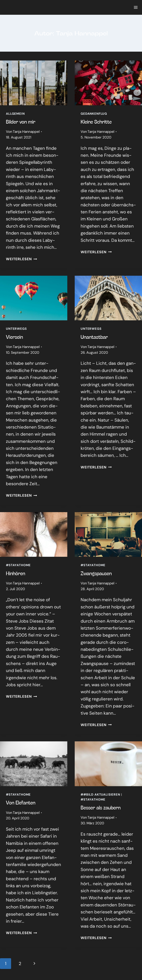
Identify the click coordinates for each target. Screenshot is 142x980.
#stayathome (18, 565)
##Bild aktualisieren (100, 794)
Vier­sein (14, 337)
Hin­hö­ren (16, 573)
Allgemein (15, 114)
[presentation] (34, 83)
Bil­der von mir (21, 122)
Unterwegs (16, 329)
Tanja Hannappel (26, 132)
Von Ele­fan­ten (21, 802)
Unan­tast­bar (94, 337)
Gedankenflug (94, 114)
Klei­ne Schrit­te (96, 122)
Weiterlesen (21, 259)
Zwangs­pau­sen (96, 573)
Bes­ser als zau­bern (101, 807)
